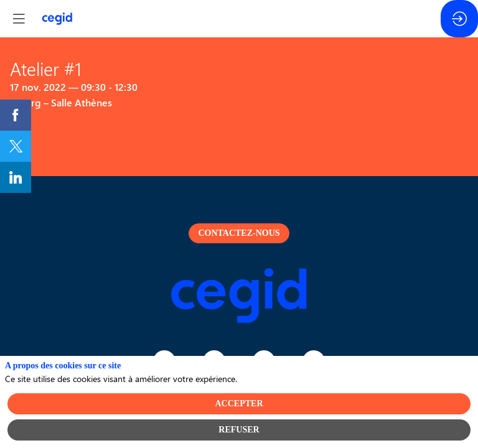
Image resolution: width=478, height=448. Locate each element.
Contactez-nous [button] (239, 233)
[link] (16, 115)
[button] (19, 19)
